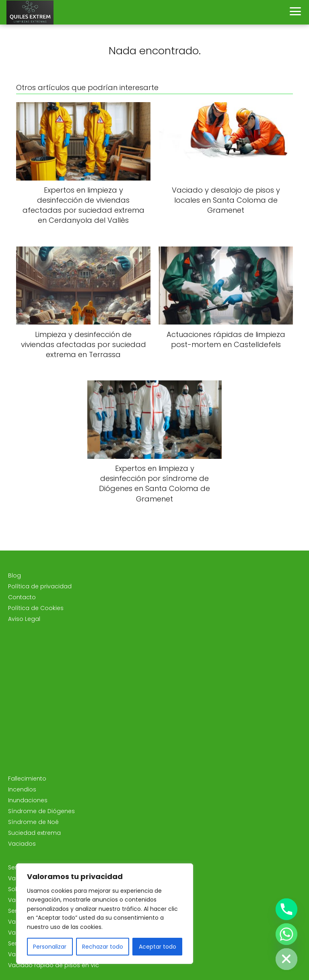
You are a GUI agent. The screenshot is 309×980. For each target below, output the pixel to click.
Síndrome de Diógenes (41, 811)
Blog (14, 575)
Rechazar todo (103, 947)
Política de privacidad (40, 586)
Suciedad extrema (34, 833)
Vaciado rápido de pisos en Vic (54, 965)
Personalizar (50, 947)
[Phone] (286, 909)
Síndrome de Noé (33, 822)
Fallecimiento (27, 779)
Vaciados (22, 844)
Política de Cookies (36, 608)
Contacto (22, 597)
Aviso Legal (24, 619)
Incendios (22, 789)
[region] (105, 914)
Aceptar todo (158, 947)
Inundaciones (28, 800)
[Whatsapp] (286, 934)
